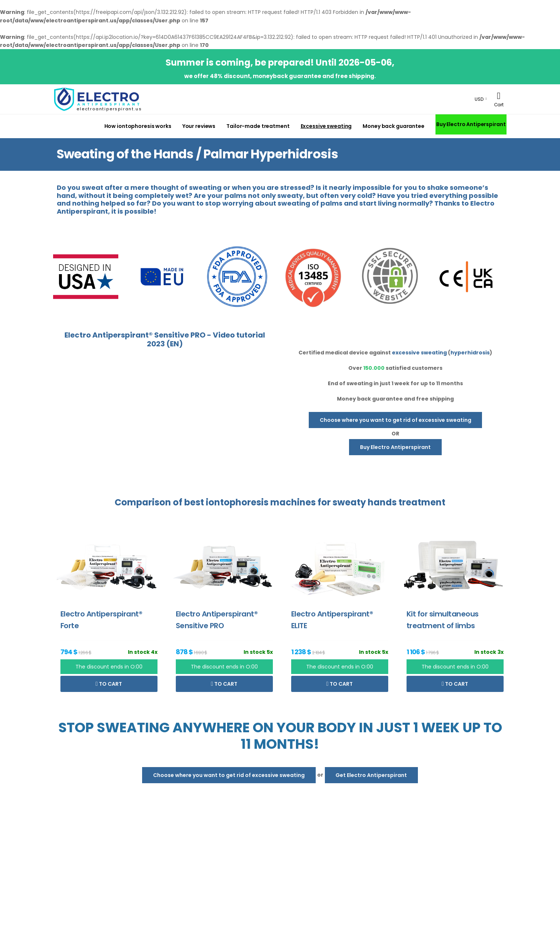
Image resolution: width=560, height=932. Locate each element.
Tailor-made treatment (258, 126)
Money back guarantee (393, 126)
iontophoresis (237, 502)
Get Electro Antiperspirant (371, 775)
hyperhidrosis (470, 353)
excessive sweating (419, 353)
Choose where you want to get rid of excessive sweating (396, 420)
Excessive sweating (326, 126)
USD (479, 99)
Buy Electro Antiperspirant (471, 124)
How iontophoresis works (138, 126)
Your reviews (199, 126)
